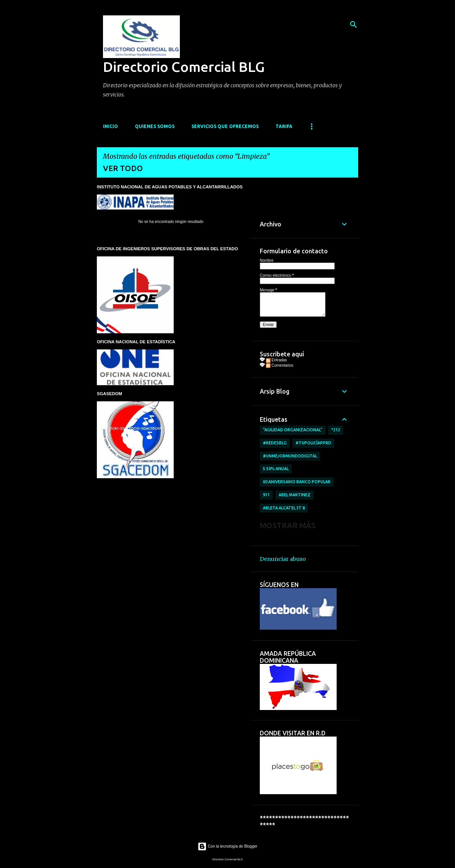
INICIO (110, 126)
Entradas (276, 360)
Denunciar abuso (283, 559)
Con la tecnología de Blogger (227, 846)
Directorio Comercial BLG (184, 67)
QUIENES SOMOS (155, 126)
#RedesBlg (275, 443)
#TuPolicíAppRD (313, 443)
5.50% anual (276, 469)
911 (266, 495)
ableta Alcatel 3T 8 (284, 508)
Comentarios (280, 365)
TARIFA (284, 126)
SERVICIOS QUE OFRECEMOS (225, 126)
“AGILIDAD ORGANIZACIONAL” (293, 430)
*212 (336, 430)
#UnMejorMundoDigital (290, 456)
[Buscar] (354, 25)
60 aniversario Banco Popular (297, 482)
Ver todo (123, 168)
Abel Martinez (295, 495)
